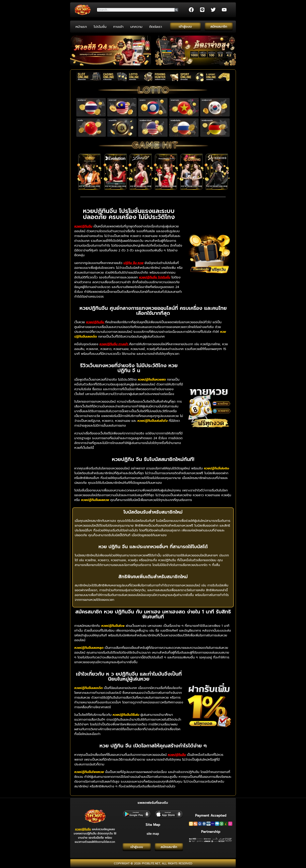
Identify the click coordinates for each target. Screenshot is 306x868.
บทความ (136, 27)
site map (153, 833)
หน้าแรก (81, 27)
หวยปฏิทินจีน (83, 829)
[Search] (176, 10)
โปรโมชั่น (100, 27)
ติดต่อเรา (156, 27)
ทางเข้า (118, 27)
